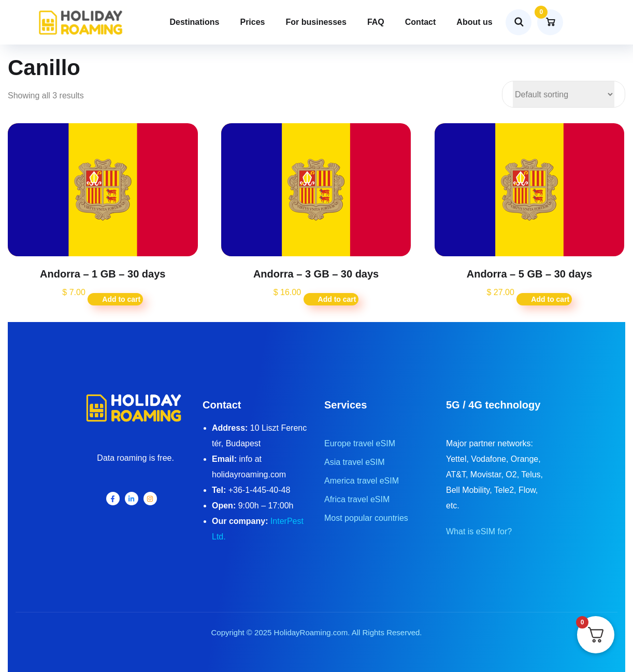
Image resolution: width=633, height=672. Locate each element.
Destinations (194, 22)
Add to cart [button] (121, 299)
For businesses (316, 22)
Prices (252, 22)
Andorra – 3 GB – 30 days (316, 274)
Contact (421, 22)
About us (474, 22)
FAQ (376, 22)
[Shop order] (564, 94)
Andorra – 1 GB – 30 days (103, 274)
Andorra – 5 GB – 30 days (529, 274)
